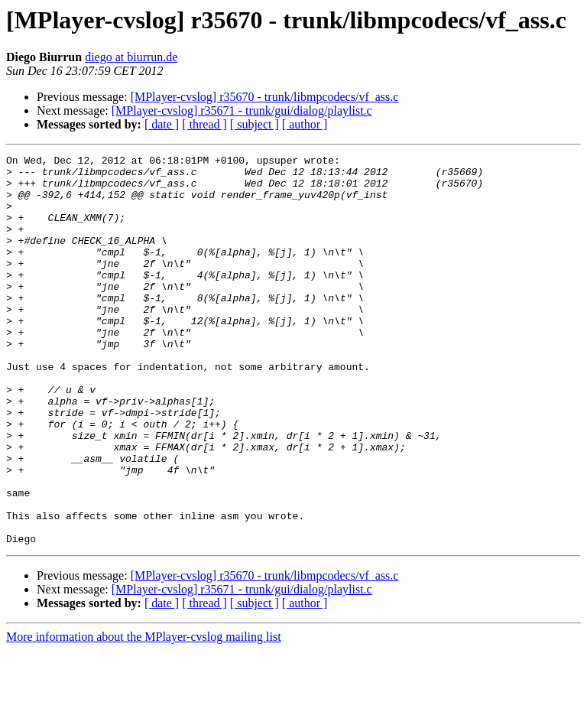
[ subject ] (255, 124)
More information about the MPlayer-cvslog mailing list (144, 715)
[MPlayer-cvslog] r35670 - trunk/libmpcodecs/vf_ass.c (265, 97)
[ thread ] (204, 124)
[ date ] (162, 124)
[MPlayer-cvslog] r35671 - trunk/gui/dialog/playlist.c (242, 110)
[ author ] (305, 124)
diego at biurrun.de (131, 57)
